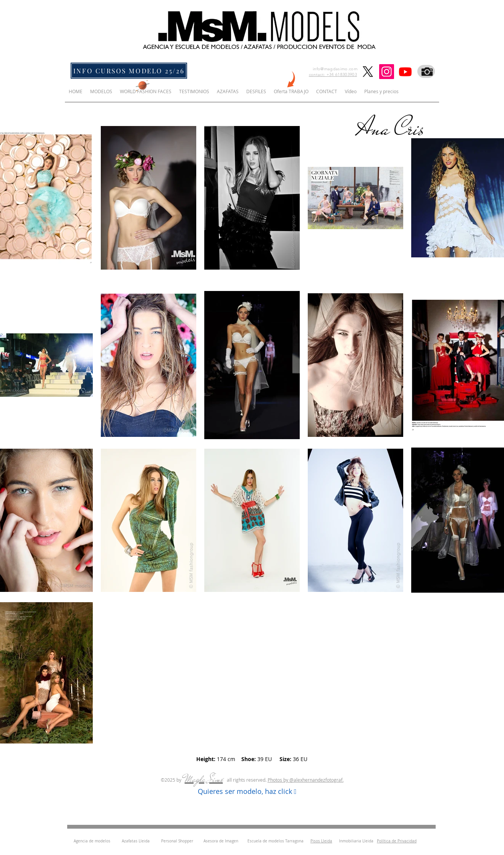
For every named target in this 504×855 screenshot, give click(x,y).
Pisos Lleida (321, 841)
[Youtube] (405, 72)
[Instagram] (387, 72)
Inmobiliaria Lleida (356, 841)
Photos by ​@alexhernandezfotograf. (306, 780)
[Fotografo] (426, 71)
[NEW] (291, 80)
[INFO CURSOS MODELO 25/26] (129, 71)
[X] (368, 72)
